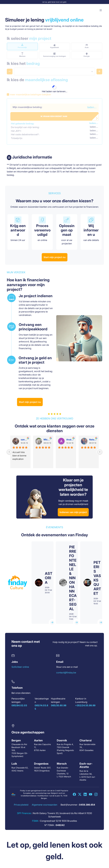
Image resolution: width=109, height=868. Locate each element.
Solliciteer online (20, 667)
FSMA (35, 821)
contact (94, 642)
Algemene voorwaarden (44, 805)
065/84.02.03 (19, 705)
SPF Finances (24, 813)
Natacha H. (93, 440)
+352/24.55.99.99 (85, 705)
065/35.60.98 (59, 705)
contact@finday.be (66, 673)
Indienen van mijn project (73, 512)
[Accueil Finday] (13, 10)
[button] (101, 10)
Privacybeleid (21, 805)
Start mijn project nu (55, 257)
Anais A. (70, 440)
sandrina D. (24, 440)
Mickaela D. (47, 440)
